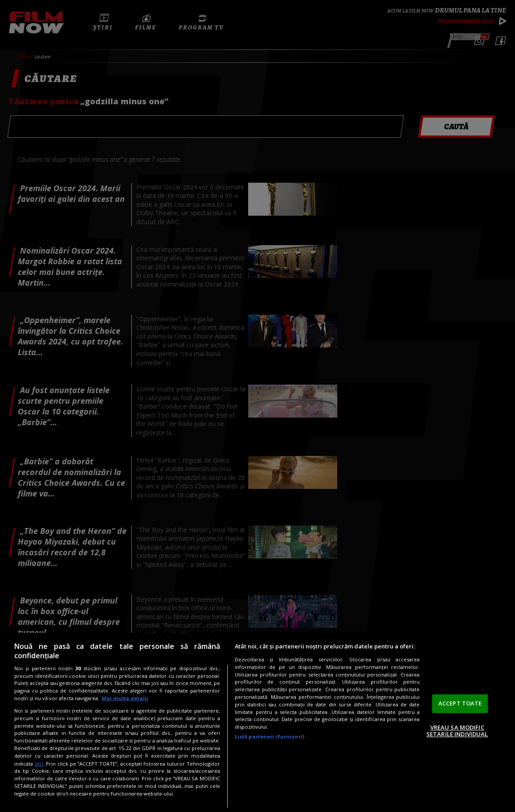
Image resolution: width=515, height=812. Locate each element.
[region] (257, 722)
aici (39, 764)
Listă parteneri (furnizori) (270, 736)
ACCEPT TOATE (460, 703)
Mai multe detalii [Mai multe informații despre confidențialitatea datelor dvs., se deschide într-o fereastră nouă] (125, 698)
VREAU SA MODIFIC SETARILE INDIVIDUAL (457, 731)
